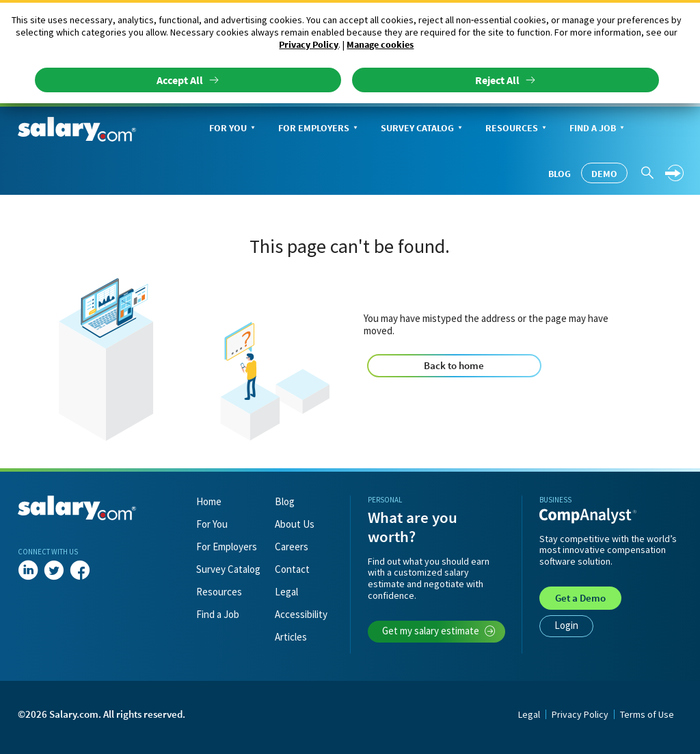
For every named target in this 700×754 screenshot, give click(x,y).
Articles (291, 637)
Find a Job (598, 129)
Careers (292, 547)
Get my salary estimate (439, 631)
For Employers (319, 129)
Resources (517, 129)
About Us (295, 524)
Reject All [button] (497, 80)
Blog (560, 174)
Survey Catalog (423, 129)
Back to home (454, 365)
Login (566, 625)
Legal (286, 592)
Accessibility (301, 614)
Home (209, 501)
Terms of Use (647, 714)
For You (233, 129)
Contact (292, 569)
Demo (604, 174)
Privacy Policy (309, 44)
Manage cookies (380, 44)
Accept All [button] (180, 80)
